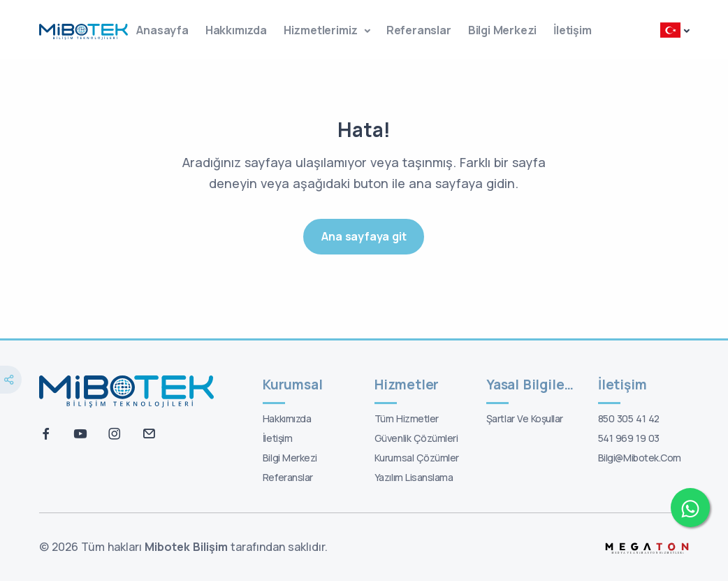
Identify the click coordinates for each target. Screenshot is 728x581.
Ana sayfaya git (364, 236)
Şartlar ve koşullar (525, 418)
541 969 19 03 (629, 438)
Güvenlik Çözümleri (416, 438)
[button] (675, 32)
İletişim (572, 30)
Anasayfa (162, 30)
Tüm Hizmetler (407, 418)
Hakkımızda (236, 30)
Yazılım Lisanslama (414, 477)
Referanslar (419, 30)
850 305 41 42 (629, 418)
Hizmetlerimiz (322, 30)
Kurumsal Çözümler (417, 458)
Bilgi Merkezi (502, 30)
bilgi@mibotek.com (640, 458)
